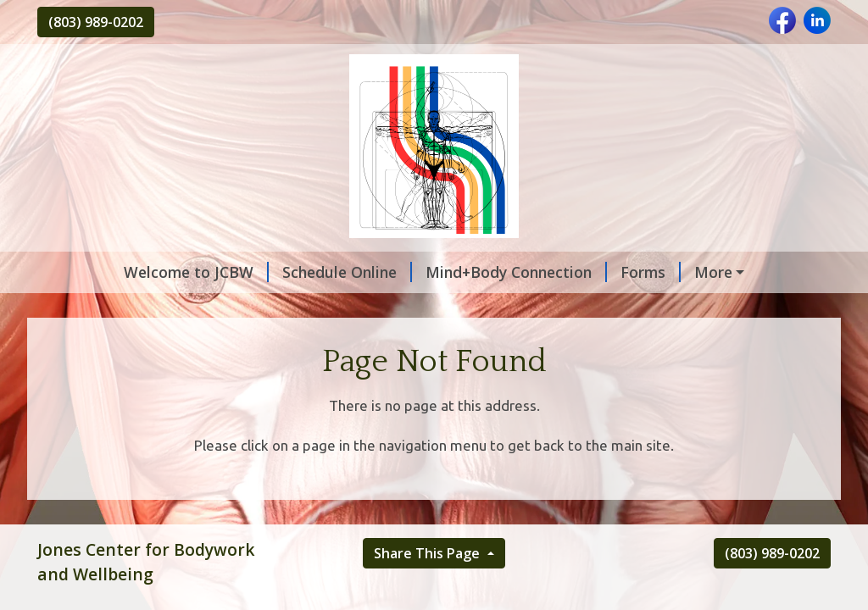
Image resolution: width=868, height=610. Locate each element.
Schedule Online (347, 272)
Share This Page (428, 553)
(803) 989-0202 (96, 22)
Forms (651, 272)
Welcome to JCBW (196, 272)
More (713, 272)
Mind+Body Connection (516, 272)
